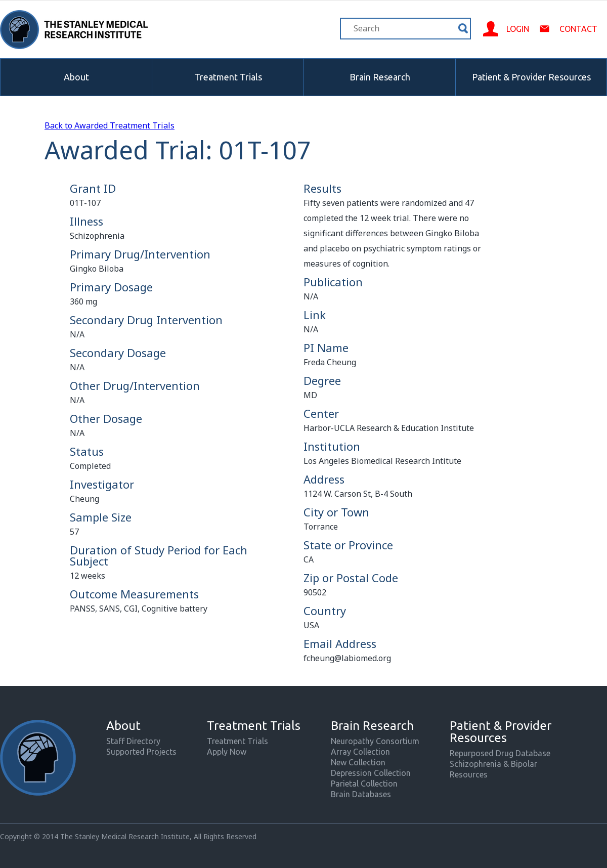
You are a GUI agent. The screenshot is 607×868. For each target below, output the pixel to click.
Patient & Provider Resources (531, 77)
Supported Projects (141, 752)
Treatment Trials (228, 77)
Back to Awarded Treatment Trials (110, 125)
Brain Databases (361, 794)
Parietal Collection (364, 784)
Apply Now (227, 752)
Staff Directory (133, 741)
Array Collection (360, 752)
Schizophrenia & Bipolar (493, 764)
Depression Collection (371, 773)
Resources (469, 774)
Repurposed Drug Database (500, 753)
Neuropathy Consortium (375, 741)
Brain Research (380, 77)
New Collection (358, 762)
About (76, 77)
